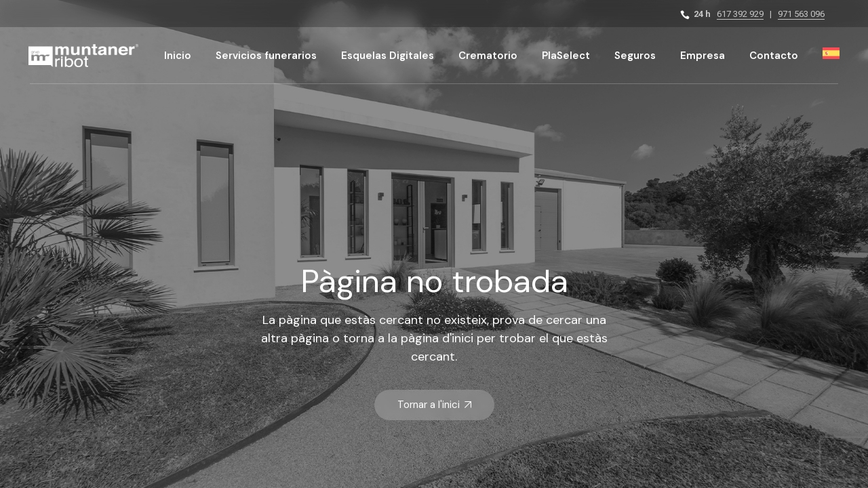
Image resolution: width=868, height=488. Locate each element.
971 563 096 (801, 14)
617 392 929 (740, 14)
